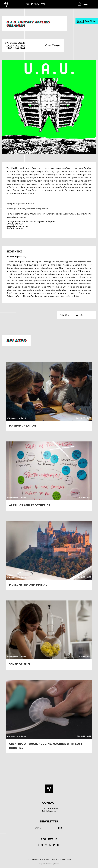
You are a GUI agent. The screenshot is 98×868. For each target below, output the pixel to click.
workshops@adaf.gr (57, 214)
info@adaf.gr (50, 811)
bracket (57, 864)
